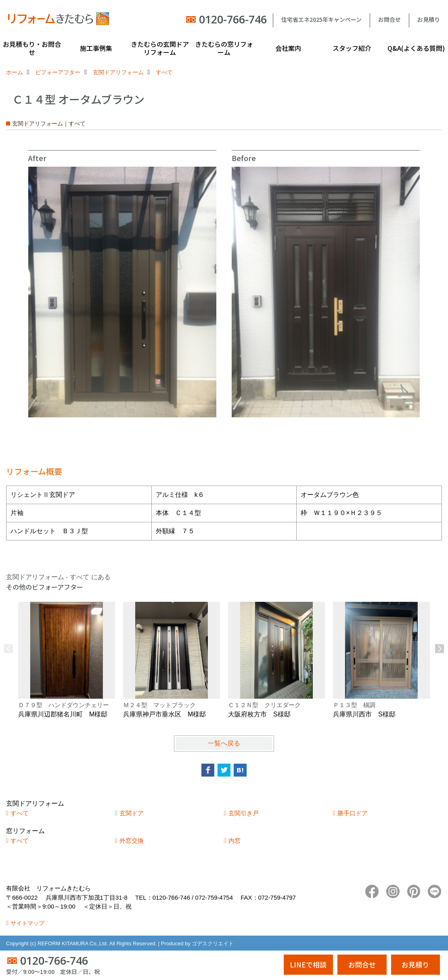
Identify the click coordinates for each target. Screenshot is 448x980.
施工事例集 (96, 48)
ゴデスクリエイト (213, 943)
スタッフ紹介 (352, 48)
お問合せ (389, 19)
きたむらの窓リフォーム (224, 48)
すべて (20, 813)
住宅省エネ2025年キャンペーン (321, 19)
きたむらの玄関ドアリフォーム (160, 48)
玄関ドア (132, 813)
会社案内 (288, 48)
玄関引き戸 (244, 813)
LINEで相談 (308, 964)
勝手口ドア (353, 813)
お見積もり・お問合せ (32, 48)
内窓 (234, 841)
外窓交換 (132, 841)
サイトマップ (27, 923)
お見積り (429, 19)
